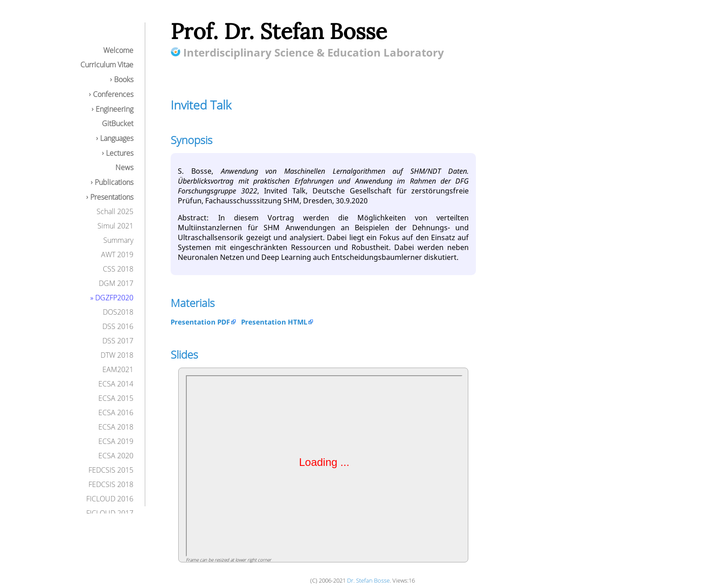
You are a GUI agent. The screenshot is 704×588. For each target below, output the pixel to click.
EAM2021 (118, 369)
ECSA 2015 (116, 398)
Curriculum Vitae (107, 65)
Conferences (113, 94)
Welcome (118, 50)
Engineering (114, 109)
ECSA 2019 (116, 441)
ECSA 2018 (116, 427)
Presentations (112, 197)
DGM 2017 (116, 283)
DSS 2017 (118, 341)
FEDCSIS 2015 (111, 470)
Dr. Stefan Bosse (368, 580)
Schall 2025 (115, 211)
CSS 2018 (118, 269)
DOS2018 (118, 312)
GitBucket (118, 123)
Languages (117, 138)
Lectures (120, 153)
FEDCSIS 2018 (111, 484)
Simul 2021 (115, 226)
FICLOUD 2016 (110, 499)
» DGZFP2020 (112, 298)
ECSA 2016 (116, 412)
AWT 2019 (117, 255)
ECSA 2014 (116, 384)
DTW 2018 (117, 355)
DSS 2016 (118, 326)
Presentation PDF (200, 322)
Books (124, 79)
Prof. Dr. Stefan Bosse (279, 31)
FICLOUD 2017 (110, 513)
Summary (118, 240)
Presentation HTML (274, 322)
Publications (114, 182)
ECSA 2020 (116, 456)
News (124, 167)
